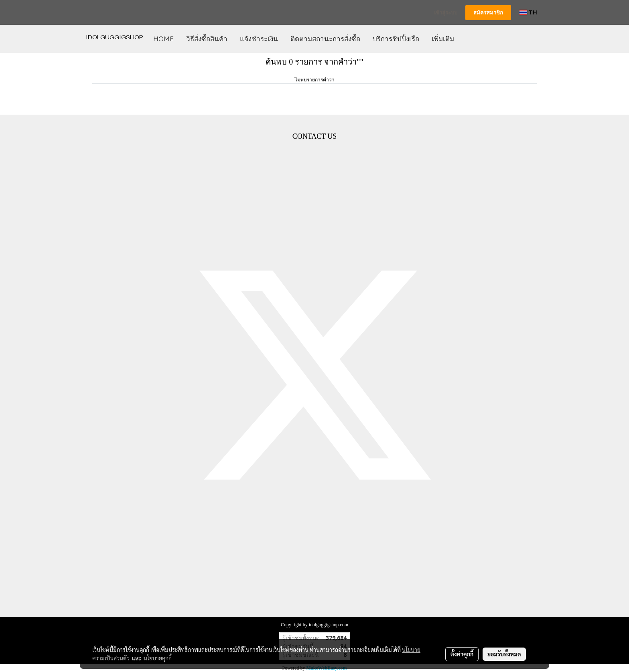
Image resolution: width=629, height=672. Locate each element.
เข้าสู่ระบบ (446, 13)
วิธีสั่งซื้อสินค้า (207, 39)
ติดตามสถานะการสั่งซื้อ (325, 39)
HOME (163, 39)
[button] (467, 39)
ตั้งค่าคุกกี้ (462, 654)
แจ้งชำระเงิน (259, 39)
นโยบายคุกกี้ (158, 658)
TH (528, 12)
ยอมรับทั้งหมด (504, 654)
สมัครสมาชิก (488, 13)
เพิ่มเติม (443, 39)
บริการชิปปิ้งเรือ (396, 39)
